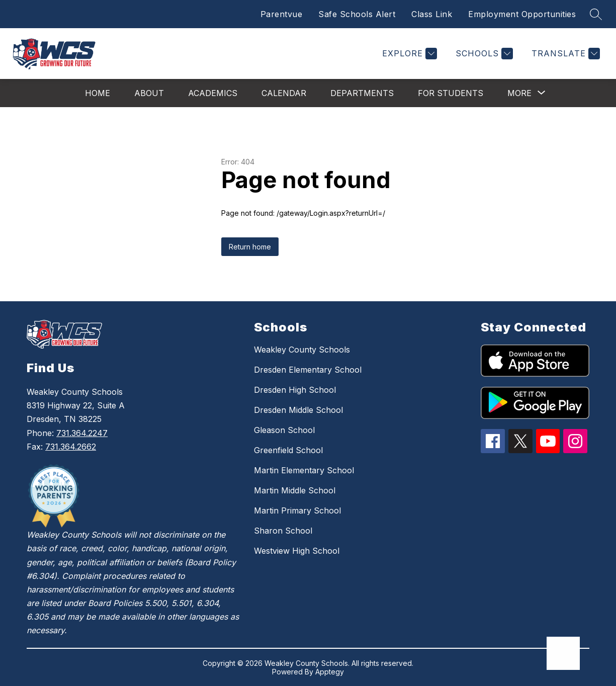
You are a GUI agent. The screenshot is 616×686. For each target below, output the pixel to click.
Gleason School (284, 430)
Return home (250, 247)
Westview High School (297, 551)
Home (98, 93)
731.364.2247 (82, 433)
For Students (451, 93)
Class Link (432, 14)
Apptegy (330, 672)
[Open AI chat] (563, 653)
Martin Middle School (295, 490)
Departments (362, 93)
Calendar (284, 93)
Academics (213, 93)
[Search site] (596, 14)
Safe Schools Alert (357, 14)
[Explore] (408, 54)
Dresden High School (295, 390)
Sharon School (283, 531)
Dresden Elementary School (308, 370)
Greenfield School (288, 450)
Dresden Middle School (298, 410)
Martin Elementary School (304, 470)
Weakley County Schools (302, 350)
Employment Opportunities (522, 14)
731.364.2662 (71, 447)
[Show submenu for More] (519, 93)
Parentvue (282, 14)
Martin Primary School (297, 510)
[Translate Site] (564, 54)
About (149, 93)
